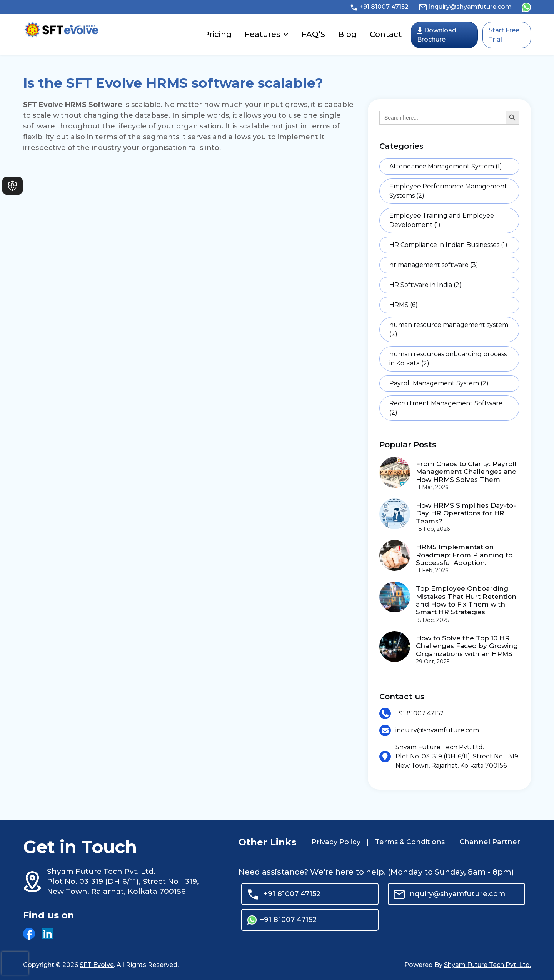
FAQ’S (313, 34)
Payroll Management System (439, 383)
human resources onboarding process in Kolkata (448, 359)
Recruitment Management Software (446, 408)
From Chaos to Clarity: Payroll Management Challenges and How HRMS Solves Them (466, 472)
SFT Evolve (97, 965)
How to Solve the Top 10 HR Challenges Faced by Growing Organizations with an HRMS (467, 646)
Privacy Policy (336, 842)
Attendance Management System (446, 166)
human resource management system (449, 329)
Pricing (218, 34)
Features (263, 34)
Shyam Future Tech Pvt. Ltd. (487, 965)
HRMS (404, 305)
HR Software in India (426, 285)
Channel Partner (490, 842)
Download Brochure (437, 35)
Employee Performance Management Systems (448, 191)
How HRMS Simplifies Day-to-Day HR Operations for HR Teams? (466, 513)
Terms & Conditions (410, 842)
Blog (347, 34)
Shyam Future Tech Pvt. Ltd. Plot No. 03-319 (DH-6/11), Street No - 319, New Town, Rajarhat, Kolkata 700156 (457, 756)
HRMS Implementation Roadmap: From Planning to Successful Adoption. (464, 555)
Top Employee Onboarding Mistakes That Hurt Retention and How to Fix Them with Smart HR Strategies (466, 600)
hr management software (434, 265)
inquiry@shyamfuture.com (465, 7)
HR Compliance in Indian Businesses (448, 245)
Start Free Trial (504, 35)
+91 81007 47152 (379, 7)
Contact (386, 34)
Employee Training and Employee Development (442, 220)
